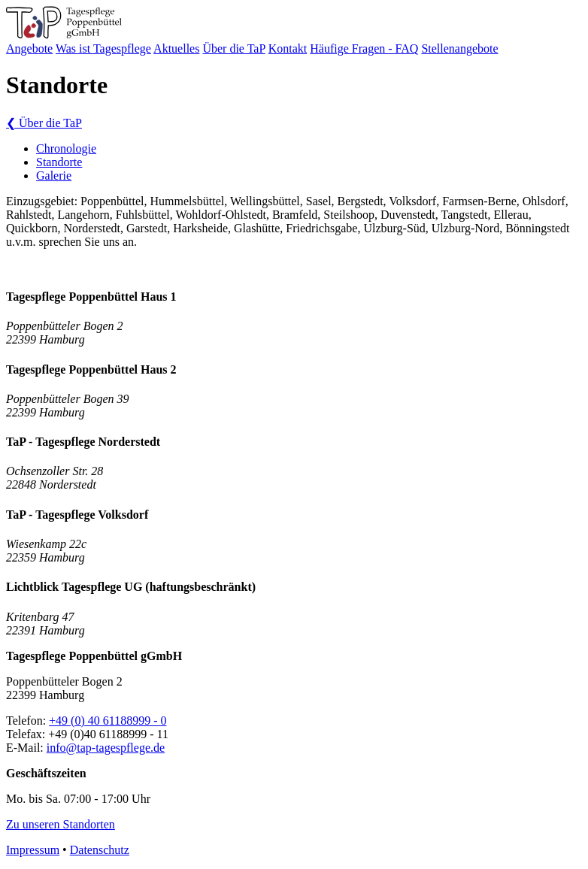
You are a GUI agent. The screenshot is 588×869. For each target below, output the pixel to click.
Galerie (54, 176)
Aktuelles (176, 48)
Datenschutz (100, 850)
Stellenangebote (459, 48)
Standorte (59, 162)
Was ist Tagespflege (103, 48)
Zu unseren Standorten (61, 824)
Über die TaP (233, 48)
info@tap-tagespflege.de (106, 748)
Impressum (33, 850)
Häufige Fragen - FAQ (364, 48)
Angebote (29, 48)
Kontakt (288, 48)
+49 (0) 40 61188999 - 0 (108, 721)
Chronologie (66, 148)
